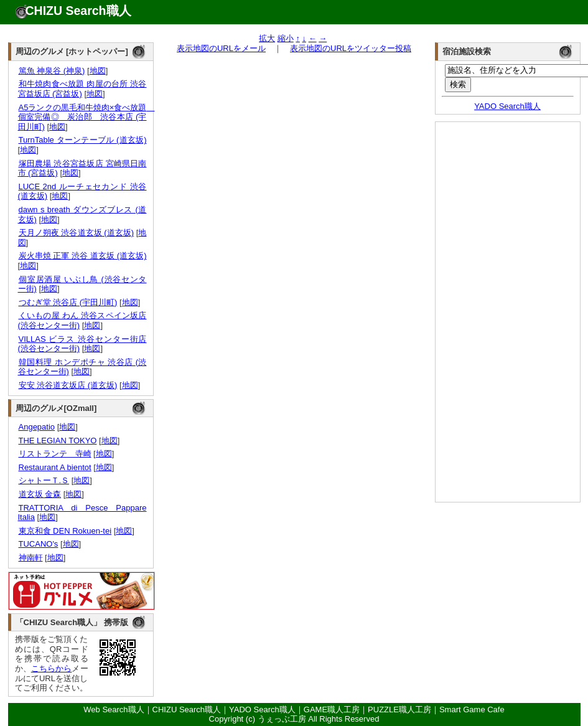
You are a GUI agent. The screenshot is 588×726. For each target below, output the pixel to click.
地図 (98, 71)
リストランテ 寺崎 (55, 454)
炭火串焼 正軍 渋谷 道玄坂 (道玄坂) (82, 256)
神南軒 (30, 558)
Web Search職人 (114, 709)
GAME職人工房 (332, 709)
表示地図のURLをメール (221, 48)
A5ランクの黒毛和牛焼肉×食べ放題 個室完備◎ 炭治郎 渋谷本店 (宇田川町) (86, 117)
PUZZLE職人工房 (399, 709)
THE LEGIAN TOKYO (58, 441)
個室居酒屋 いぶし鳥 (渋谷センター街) (82, 284)
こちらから (52, 668)
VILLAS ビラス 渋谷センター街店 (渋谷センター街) (82, 344)
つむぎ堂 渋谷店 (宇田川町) (68, 302)
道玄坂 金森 (40, 494)
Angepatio (37, 427)
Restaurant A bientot (55, 467)
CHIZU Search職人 (78, 11)
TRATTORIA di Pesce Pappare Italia (82, 513)
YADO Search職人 (507, 106)
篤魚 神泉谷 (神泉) (52, 71)
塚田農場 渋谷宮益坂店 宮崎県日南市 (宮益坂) (82, 168)
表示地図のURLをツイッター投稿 (351, 48)
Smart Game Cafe (472, 709)
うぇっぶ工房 (282, 719)
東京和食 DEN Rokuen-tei (65, 531)
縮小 (286, 38)
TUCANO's (38, 544)
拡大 (267, 38)
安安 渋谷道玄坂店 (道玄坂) (68, 385)
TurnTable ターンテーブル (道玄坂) (82, 140)
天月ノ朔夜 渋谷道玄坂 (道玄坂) (76, 233)
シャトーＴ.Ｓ (44, 480)
